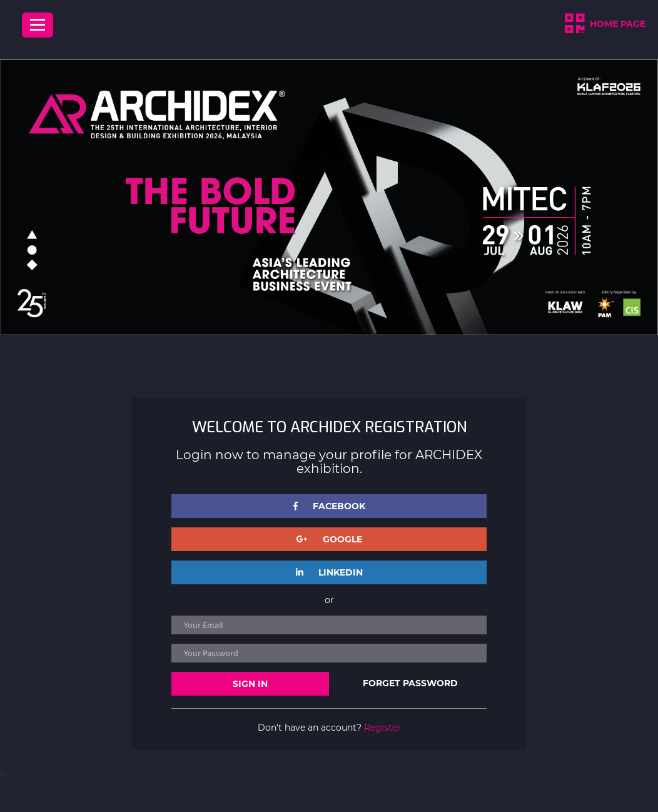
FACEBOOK (329, 506)
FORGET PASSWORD (410, 683)
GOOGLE (329, 539)
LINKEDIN (329, 572)
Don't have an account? (329, 728)
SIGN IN (250, 684)
